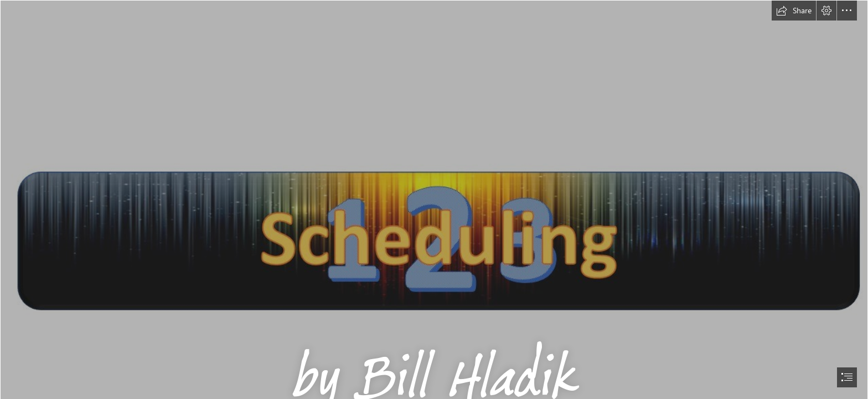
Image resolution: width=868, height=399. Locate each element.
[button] (794, 11)
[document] (434, 199)
